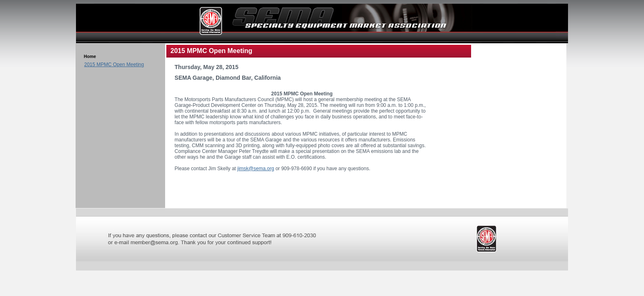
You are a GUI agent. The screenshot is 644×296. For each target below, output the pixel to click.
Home (90, 56)
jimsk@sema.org (256, 169)
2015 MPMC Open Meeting (114, 65)
